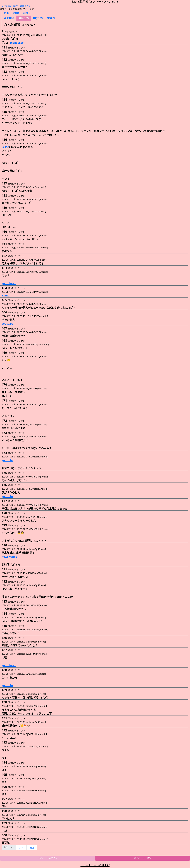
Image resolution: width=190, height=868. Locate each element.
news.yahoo (9, 557)
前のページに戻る (142, 858)
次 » (21, 848)
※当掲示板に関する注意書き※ (16, 6)
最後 (32, 848)
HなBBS (38, 18)
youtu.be (7, 324)
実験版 (51, 18)
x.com (6, 295)
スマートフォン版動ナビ (95, 865)
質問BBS (9, 18)
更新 (6, 13)
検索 (16, 13)
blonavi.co (17, 43)
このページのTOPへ (48, 858)
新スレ (27, 13)
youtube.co (9, 283)
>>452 (5, 147)
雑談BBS (24, 18)
